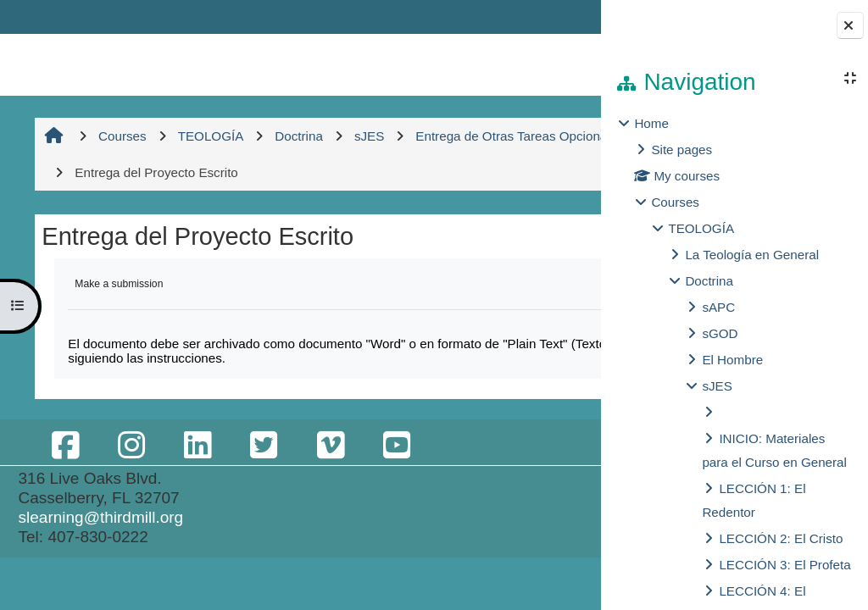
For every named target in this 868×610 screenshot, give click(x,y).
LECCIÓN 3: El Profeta (785, 565)
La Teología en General (752, 255)
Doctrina (709, 281)
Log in (554, 17)
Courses (675, 202)
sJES (717, 386)
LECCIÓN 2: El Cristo (781, 538)
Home (651, 123)
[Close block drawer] (850, 25)
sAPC (718, 307)
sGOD (720, 333)
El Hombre (732, 360)
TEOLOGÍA (701, 228)
